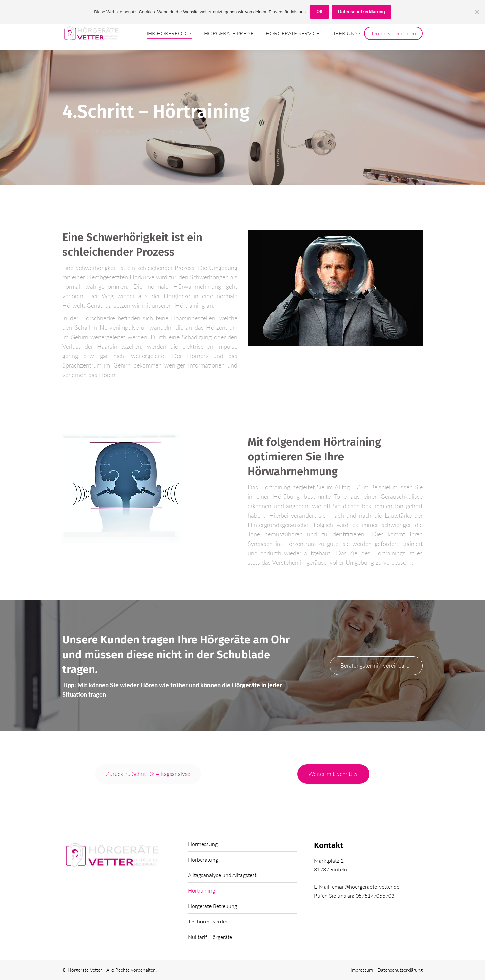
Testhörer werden (208, 921)
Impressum (362, 970)
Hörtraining (201, 890)
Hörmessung (203, 844)
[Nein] (477, 12)
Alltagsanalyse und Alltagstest (222, 875)
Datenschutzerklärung (400, 970)
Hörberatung (203, 859)
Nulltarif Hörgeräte (210, 937)
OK (319, 12)
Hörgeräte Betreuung (213, 906)
